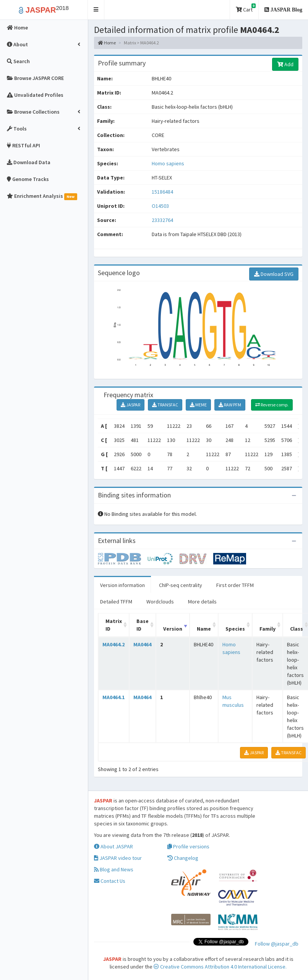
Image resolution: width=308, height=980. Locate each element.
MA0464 (142, 644)
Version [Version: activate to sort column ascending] (173, 629)
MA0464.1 (113, 697)
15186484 (162, 192)
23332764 (162, 220)
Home (107, 43)
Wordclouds (160, 602)
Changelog (183, 858)
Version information (122, 585)
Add (285, 64)
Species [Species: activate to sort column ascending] (235, 629)
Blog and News (114, 869)
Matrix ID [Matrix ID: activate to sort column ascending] (114, 625)
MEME (198, 405)
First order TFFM (235, 585)
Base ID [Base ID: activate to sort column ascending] (143, 625)
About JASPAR (113, 846)
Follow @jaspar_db (277, 944)
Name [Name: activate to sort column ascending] (204, 629)
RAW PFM (230, 405)
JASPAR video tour (118, 858)
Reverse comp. (272, 405)
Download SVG (274, 274)
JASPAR (130, 405)
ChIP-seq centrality (181, 585)
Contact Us (110, 881)
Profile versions (188, 846)
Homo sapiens (168, 163)
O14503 (161, 206)
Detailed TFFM (116, 602)
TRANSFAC (165, 405)
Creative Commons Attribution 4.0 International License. (220, 967)
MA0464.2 (113, 644)
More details (202, 602)
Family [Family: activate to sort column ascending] (267, 629)
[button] (96, 10)
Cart (246, 8)
